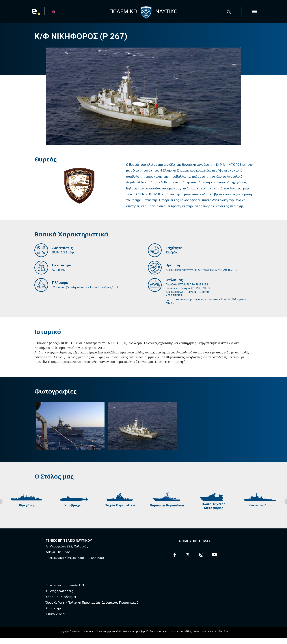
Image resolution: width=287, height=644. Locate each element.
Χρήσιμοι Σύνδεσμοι (61, 603)
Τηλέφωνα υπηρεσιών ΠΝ (65, 591)
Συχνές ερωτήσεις (59, 597)
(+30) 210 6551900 (90, 558)
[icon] (254, 12)
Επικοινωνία (55, 620)
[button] (229, 12)
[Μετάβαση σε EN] (53, 11)
